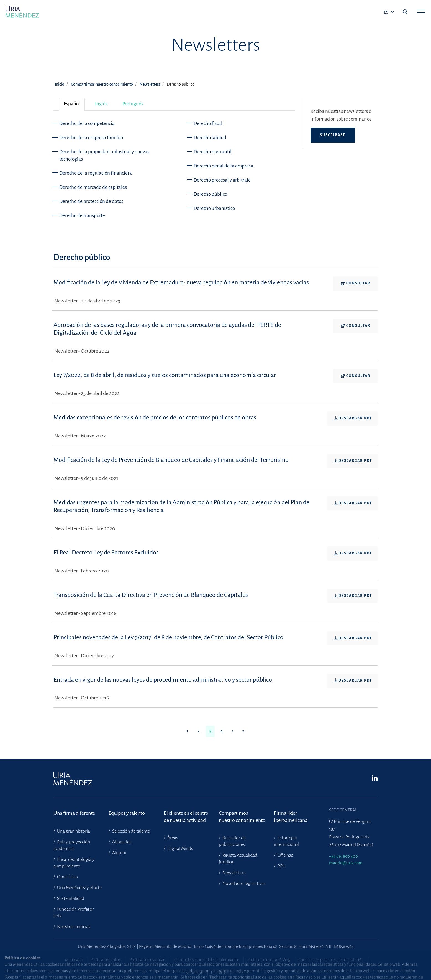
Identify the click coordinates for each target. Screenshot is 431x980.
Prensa (240, 973)
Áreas (172, 838)
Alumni (119, 853)
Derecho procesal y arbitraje (222, 180)
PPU (281, 866)
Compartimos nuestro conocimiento (102, 84)
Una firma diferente (74, 813)
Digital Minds (180, 849)
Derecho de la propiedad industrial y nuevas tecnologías (104, 155)
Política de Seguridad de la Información (206, 960)
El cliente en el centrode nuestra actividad (186, 817)
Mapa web (74, 960)
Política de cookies (106, 960)
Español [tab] (72, 104)
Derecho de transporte (82, 216)
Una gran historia (73, 831)
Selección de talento (131, 831)
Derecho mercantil (213, 152)
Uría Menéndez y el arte (79, 888)
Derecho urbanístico (214, 208)
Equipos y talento (127, 813)
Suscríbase (333, 135)
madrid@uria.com (346, 863)
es (387, 12)
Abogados (121, 842)
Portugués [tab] (133, 104)
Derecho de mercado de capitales (93, 187)
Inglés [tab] (101, 104)
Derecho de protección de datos (91, 201)
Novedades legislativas (244, 884)
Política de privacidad (147, 960)
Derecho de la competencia (87, 124)
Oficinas (285, 855)
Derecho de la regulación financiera (96, 173)
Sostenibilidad (70, 898)
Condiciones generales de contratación (331, 960)
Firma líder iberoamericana (291, 817)
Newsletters (150, 84)
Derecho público (210, 194)
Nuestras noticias (73, 927)
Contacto (219, 973)
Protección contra (269, 960)
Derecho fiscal (208, 124)
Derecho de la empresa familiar (91, 138)
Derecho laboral (210, 138)
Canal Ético (67, 877)
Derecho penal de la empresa (223, 166)
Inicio (60, 84)
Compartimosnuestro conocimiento (242, 817)
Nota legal (194, 973)
